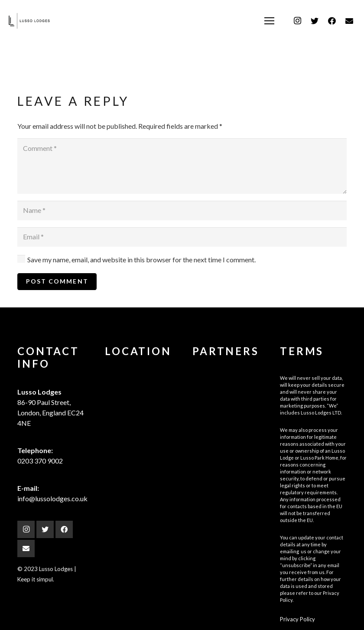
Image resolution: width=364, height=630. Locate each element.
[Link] (29, 21)
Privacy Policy (297, 619)
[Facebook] (332, 21)
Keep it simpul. (36, 579)
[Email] (349, 21)
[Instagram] (297, 21)
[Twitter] (315, 21)
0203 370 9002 (40, 461)
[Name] (182, 211)
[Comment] (182, 166)
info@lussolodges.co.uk (52, 498)
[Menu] (270, 21)
